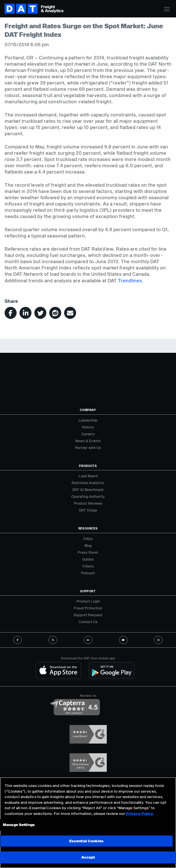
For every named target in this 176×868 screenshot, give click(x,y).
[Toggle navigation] (167, 9)
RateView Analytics (88, 483)
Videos (88, 566)
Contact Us (88, 622)
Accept (88, 857)
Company (88, 410)
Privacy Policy (140, 813)
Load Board (88, 476)
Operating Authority (88, 496)
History (88, 427)
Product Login (88, 601)
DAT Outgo (88, 510)
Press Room (88, 552)
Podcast (88, 573)
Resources (88, 528)
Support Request (88, 615)
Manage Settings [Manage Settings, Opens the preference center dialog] (19, 825)
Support (88, 591)
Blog (88, 545)
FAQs (88, 539)
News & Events (88, 441)
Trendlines (130, 280)
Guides (88, 559)
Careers (88, 434)
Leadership (88, 420)
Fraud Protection (88, 608)
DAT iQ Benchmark (88, 490)
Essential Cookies (86, 841)
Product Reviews (88, 503)
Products (88, 466)
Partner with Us (88, 448)
